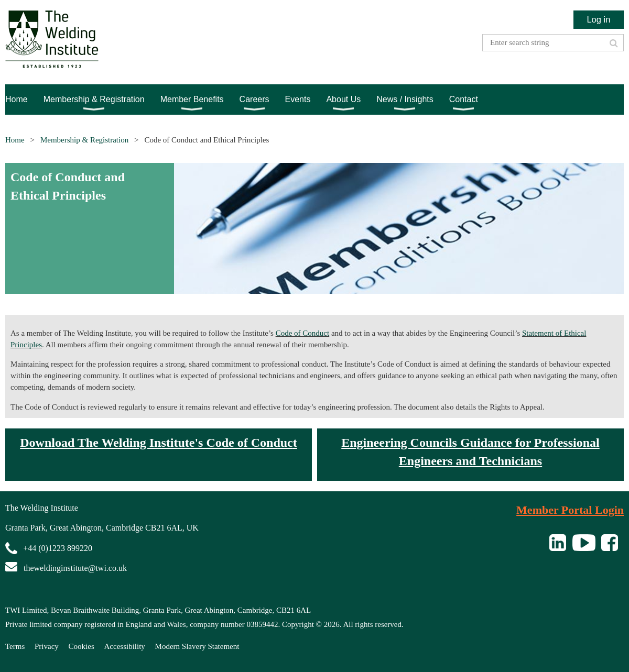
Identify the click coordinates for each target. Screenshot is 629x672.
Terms (15, 646)
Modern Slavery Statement (197, 646)
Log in (598, 19)
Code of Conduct (303, 333)
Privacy (47, 646)
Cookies (82, 646)
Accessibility (125, 646)
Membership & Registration (84, 140)
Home (15, 140)
